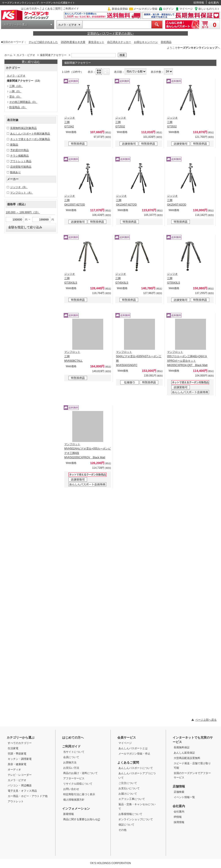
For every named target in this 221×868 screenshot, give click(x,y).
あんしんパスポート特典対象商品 (30, 134)
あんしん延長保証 (184, 753)
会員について (71, 757)
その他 (122, 830)
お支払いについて (129, 788)
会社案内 (213, 3)
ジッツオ (19, 187)
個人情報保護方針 (74, 800)
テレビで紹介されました (43, 42)
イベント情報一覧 (184, 797)
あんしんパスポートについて (136, 768)
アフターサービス (74, 778)
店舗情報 (179, 786)
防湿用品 (18, 107)
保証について (126, 825)
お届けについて (128, 794)
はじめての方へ (30, 9)
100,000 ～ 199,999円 (23, 212)
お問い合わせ (71, 789)
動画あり (15, 172)
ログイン (168, 9)
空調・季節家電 (17, 754)
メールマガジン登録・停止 (134, 754)
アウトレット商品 (21, 161)
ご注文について (128, 783)
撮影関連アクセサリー (53, 55)
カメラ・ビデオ (67, 25)
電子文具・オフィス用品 (22, 791)
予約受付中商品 (19, 150)
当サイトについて (74, 752)
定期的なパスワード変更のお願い (110, 33)
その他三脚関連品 (23, 102)
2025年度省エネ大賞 (73, 42)
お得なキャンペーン (146, 42)
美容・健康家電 (17, 764)
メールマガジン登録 (145, 9)
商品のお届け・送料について (80, 773)
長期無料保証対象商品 (23, 128)
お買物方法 (70, 762)
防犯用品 (166, 42)
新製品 (14, 145)
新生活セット (96, 42)
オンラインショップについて (136, 819)
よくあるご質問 (51, 9)
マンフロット (22, 193)
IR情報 (178, 817)
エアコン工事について (132, 799)
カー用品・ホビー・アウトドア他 (28, 796)
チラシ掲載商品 (19, 156)
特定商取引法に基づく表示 (79, 794)
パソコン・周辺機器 (20, 785)
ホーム (8, 55)
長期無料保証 (182, 747)
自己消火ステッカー (119, 42)
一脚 (15, 91)
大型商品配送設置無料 (187, 758)
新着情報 (69, 814)
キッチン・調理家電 (20, 759)
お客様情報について (130, 814)
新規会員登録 (120, 9)
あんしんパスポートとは (133, 748)
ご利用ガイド (71, 9)
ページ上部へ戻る (206, 720)
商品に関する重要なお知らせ (82, 819)
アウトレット (16, 801)
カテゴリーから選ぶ (15, 25)
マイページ (186, 9)
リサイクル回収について (78, 784)
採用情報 (199, 3)
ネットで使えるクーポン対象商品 (30, 139)
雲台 (15, 97)
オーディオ (14, 770)
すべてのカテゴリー (20, 743)
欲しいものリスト (209, 9)
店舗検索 (179, 792)
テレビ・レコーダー (20, 775)
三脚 (16, 86)
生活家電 (13, 748)
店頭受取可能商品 (21, 167)
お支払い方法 (71, 768)
